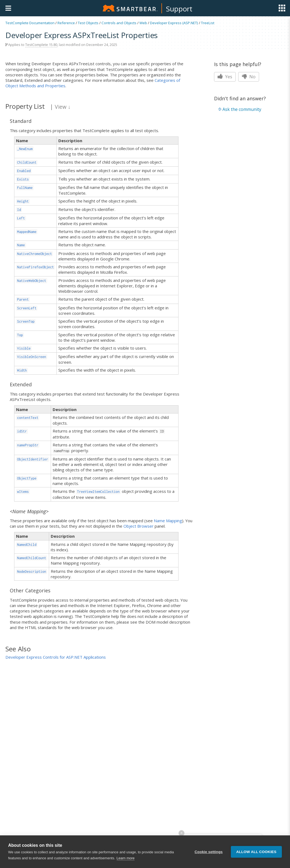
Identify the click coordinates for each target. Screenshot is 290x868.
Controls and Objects (119, 23)
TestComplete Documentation (30, 23)
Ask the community (242, 109)
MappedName (27, 232)
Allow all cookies (256, 852)
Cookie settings (209, 852)
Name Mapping (168, 521)
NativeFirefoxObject (35, 267)
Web (143, 23)
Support (179, 9)
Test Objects (88, 23)
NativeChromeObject (34, 254)
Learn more (126, 858)
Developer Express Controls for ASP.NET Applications (56, 657)
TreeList (208, 23)
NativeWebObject (32, 281)
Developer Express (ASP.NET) (174, 23)
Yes (225, 77)
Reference (66, 23)
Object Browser (138, 526)
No (249, 77)
